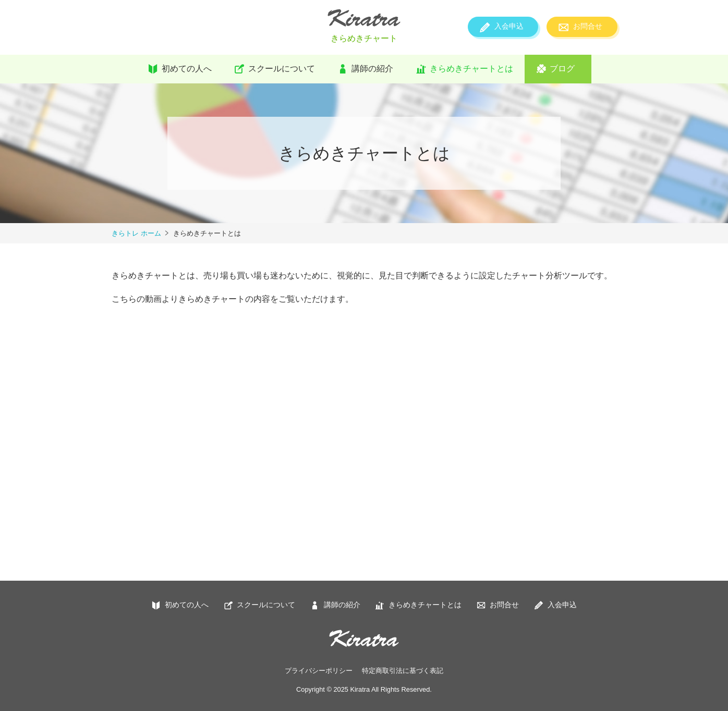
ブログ (562, 69)
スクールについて (282, 69)
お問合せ (588, 26)
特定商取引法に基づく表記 (403, 671)
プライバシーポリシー (319, 671)
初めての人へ (187, 69)
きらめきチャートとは (471, 69)
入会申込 (509, 26)
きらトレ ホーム (136, 233)
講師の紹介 (372, 69)
